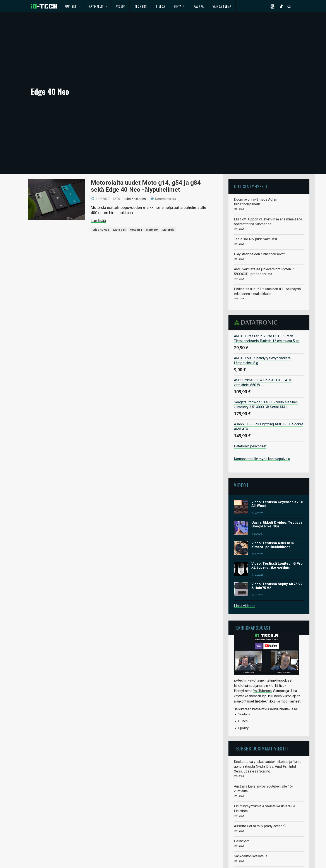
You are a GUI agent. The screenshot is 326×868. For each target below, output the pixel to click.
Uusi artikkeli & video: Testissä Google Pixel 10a (277, 494)
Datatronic (257, 292)
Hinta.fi (179, 6)
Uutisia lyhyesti (251, 156)
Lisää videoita (245, 576)
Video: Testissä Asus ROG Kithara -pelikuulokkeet (273, 515)
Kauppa (199, 6)
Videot (121, 6)
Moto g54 (136, 200)
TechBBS (141, 6)
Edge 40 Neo (101, 200)
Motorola (168, 200)
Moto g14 (119, 200)
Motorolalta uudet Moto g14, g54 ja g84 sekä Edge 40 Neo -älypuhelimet (146, 156)
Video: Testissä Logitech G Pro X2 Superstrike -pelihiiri (277, 535)
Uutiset (73, 6)
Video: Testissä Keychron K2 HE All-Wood (278, 474)
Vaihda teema (222, 6)
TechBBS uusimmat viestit (261, 718)
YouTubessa (262, 661)
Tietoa (160, 6)
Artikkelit (98, 6)
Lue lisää (98, 190)
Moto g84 (152, 200)
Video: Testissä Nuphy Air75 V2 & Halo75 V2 (277, 556)
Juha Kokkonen (135, 169)
